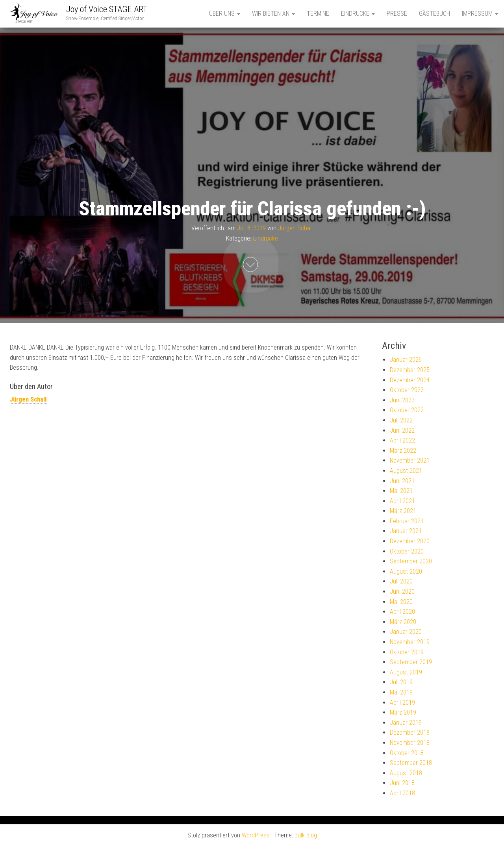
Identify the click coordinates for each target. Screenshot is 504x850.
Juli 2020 (401, 581)
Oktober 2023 (407, 390)
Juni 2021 (402, 481)
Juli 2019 (401, 682)
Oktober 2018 (407, 753)
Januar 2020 (406, 632)
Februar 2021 (407, 521)
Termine (318, 14)
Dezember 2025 (410, 370)
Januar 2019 (406, 723)
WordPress (256, 835)
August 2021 (406, 471)
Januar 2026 (406, 360)
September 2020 (411, 561)
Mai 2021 (401, 491)
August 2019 (406, 672)
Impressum (480, 14)
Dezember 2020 (410, 541)
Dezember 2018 (410, 732)
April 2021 (402, 501)
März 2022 (403, 451)
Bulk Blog (306, 835)
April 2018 (402, 793)
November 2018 (410, 743)
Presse (397, 14)
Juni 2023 (402, 400)
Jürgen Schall (295, 228)
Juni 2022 (402, 431)
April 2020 (402, 612)
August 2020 (406, 571)
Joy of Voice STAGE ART (107, 9)
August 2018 (406, 773)
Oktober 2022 (407, 410)
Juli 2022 (401, 420)
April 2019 (402, 703)
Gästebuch (435, 14)
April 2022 (402, 440)
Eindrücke (358, 14)
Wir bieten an (273, 14)
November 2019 (410, 642)
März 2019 (403, 712)
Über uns (225, 14)
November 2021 (410, 460)
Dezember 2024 (410, 380)
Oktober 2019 (407, 652)
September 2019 (411, 662)
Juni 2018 (402, 783)
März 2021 (403, 511)
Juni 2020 (402, 592)
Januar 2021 (406, 531)
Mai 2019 (401, 692)
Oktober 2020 (407, 551)
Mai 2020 (401, 602)
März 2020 (403, 622)
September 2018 (411, 763)
